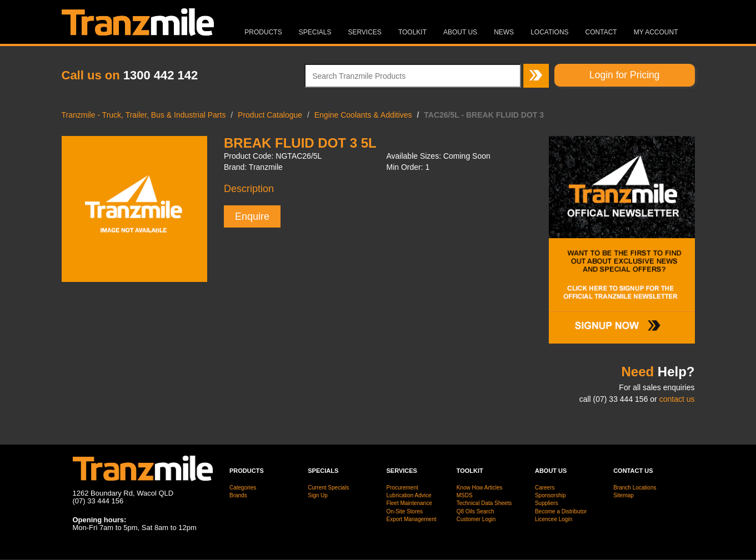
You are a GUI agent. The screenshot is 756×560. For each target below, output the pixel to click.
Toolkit (412, 32)
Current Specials (328, 488)
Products (263, 32)
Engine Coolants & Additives (363, 115)
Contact (601, 32)
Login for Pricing (624, 75)
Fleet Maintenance (409, 503)
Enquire (252, 216)
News (504, 32)
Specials (315, 32)
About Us (460, 32)
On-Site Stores (404, 511)
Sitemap (624, 495)
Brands (238, 495)
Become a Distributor (561, 511)
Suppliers (547, 503)
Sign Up (318, 495)
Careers (545, 488)
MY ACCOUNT (656, 32)
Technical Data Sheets (484, 503)
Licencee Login (554, 519)
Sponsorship (550, 495)
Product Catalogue (270, 115)
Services (364, 32)
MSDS (465, 495)
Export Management (411, 519)
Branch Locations (635, 488)
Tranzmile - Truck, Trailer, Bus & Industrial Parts (144, 115)
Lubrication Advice (409, 495)
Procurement (402, 488)
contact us (677, 399)
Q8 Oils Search (475, 511)
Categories (243, 488)
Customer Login (476, 519)
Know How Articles (480, 488)
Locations (549, 32)
